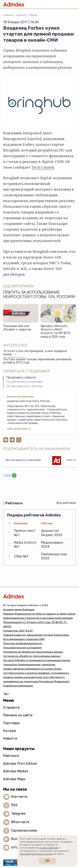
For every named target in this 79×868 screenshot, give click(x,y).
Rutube (17, 839)
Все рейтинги (66, 503)
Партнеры (11, 723)
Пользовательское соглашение (22, 648)
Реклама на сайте (18, 715)
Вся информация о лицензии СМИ (24, 639)
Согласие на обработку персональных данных (32, 656)
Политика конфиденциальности (23, 643)
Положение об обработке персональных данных (33, 652)
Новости (21, 15)
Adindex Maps (14, 779)
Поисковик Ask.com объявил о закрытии (17, 328)
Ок (47, 861)
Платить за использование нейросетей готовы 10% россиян (39, 295)
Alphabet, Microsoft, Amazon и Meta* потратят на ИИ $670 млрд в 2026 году (56, 332)
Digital (33, 15)
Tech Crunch (43, 167)
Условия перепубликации (19, 609)
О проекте (11, 708)
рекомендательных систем (36, 854)
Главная (8, 15)
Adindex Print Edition (20, 764)
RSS (14, 805)
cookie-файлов (49, 848)
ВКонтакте (20, 822)
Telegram (18, 814)
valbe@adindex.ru (19, 429)
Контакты (19, 797)
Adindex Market (16, 771)
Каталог (10, 731)
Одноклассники (24, 830)
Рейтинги (11, 756)
